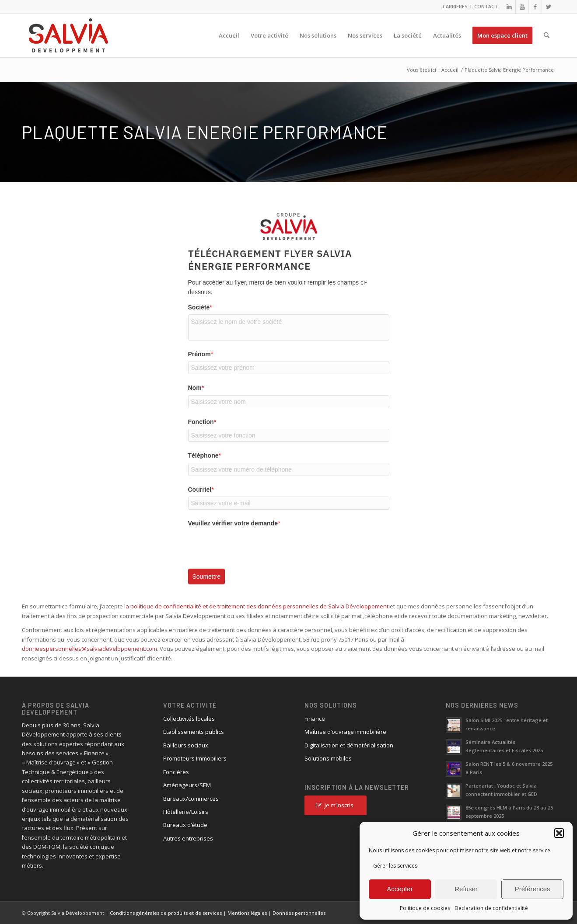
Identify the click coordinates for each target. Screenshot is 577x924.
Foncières (176, 772)
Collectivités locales (189, 719)
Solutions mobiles (328, 758)
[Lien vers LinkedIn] (509, 7)
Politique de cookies (425, 908)
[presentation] (255, 547)
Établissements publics (194, 732)
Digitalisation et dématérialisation (349, 745)
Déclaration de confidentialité (491, 908)
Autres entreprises (188, 838)
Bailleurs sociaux (186, 745)
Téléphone (205, 455)
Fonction (202, 422)
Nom (196, 388)
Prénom (201, 354)
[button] (559, 833)
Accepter (400, 889)
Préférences (533, 889)
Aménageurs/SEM (187, 785)
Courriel (201, 490)
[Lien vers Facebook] (535, 7)
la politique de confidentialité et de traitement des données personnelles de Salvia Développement (256, 606)
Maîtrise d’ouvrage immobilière (345, 732)
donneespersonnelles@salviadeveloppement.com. (90, 649)
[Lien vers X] (549, 7)
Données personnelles (299, 913)
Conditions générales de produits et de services (166, 913)
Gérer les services (395, 866)
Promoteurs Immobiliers (195, 758)
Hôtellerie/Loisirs (186, 812)
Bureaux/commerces (191, 799)
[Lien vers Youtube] (522, 7)
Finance (315, 719)
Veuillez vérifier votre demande (234, 523)
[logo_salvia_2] (68, 35)
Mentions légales (247, 913)
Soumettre (207, 577)
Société (200, 307)
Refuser (466, 889)
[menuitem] (229, 35)
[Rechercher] (547, 35)
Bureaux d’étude (185, 825)
